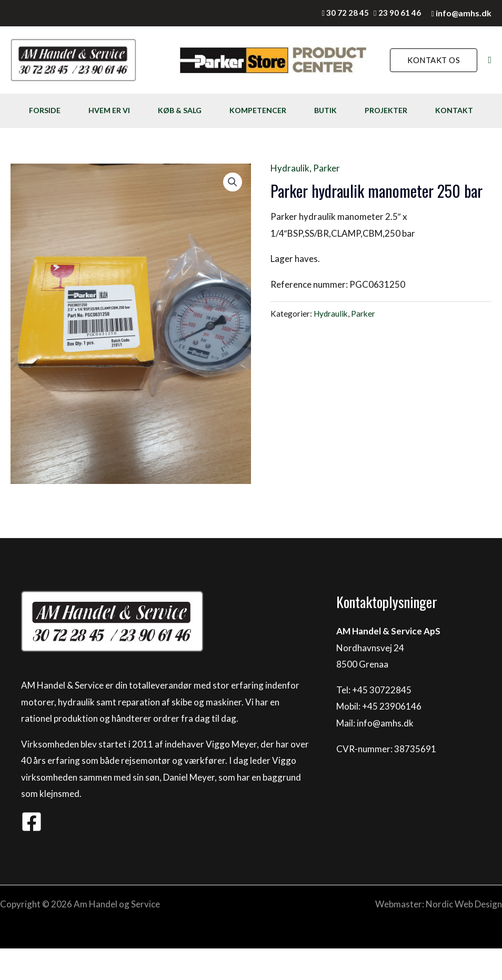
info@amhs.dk (464, 13)
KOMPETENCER (277, 110)
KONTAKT (47, 142)
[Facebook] (32, 853)
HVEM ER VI (115, 110)
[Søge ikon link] (490, 60)
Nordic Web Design (464, 936)
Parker (327, 200)
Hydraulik (290, 200)
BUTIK (352, 110)
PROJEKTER (419, 110)
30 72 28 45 (348, 13)
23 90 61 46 (400, 13)
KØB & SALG (192, 110)
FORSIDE (44, 110)
